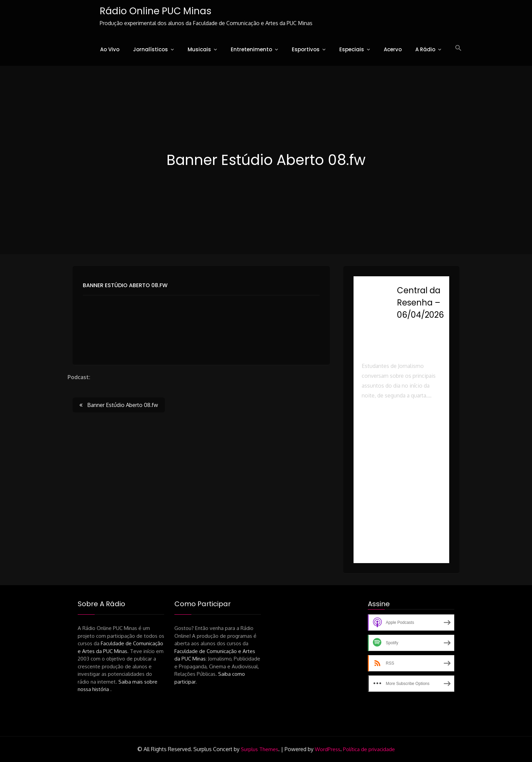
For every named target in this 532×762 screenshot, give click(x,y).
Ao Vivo (110, 49)
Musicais (199, 49)
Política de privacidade (369, 749)
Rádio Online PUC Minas (156, 11)
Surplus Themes (260, 749)
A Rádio (425, 49)
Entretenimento (251, 49)
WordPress (328, 749)
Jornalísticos (150, 49)
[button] (458, 48)
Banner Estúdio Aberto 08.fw (125, 285)
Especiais (352, 49)
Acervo (393, 49)
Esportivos (306, 49)
